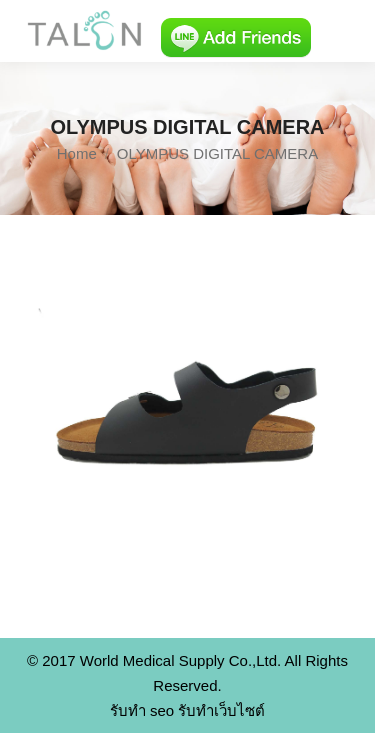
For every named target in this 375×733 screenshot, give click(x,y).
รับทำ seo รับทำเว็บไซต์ (188, 710)
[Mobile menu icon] (343, 31)
